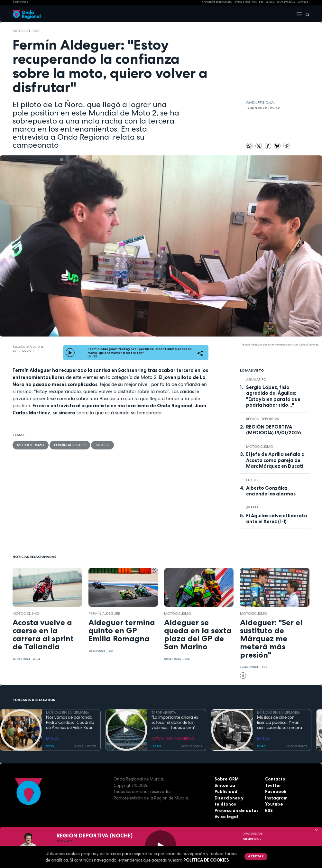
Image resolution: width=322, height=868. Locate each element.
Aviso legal (226, 817)
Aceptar (256, 856)
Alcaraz (303, 2)
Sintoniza (225, 785)
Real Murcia (267, 2)
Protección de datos (237, 810)
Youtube (274, 804)
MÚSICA (53, 739)
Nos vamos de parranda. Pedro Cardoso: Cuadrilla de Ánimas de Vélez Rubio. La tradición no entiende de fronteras (71, 723)
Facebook (276, 791)
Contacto (275, 779)
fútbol (253, 480)
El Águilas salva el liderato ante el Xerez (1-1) (277, 519)
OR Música (252, 839)
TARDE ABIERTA (164, 713)
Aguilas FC (256, 380)
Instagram (276, 798)
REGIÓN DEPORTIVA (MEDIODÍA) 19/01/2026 (274, 430)
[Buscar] (306, 14)
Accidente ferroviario (217, 2)
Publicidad (226, 791)
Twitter (273, 785)
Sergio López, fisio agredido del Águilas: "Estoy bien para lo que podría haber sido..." (273, 396)
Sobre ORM (227, 779)
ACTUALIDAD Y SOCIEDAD (173, 739)
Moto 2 (102, 445)
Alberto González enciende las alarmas (271, 491)
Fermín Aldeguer (70, 445)
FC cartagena (286, 2)
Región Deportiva (262, 419)
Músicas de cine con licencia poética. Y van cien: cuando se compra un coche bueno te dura (280, 723)
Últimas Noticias (245, 2)
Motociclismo (26, 31)
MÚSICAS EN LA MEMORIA (68, 713)
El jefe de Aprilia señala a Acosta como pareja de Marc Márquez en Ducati (275, 460)
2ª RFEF (252, 508)
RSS (269, 810)
